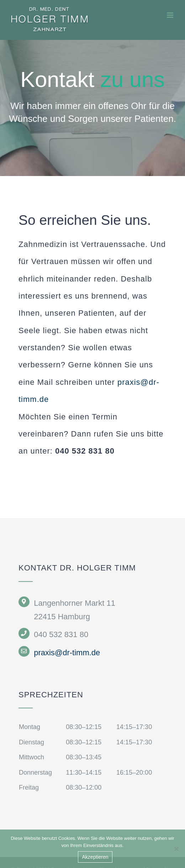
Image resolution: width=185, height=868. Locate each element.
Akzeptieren (95, 857)
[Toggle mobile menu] (171, 15)
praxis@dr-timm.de (67, 653)
